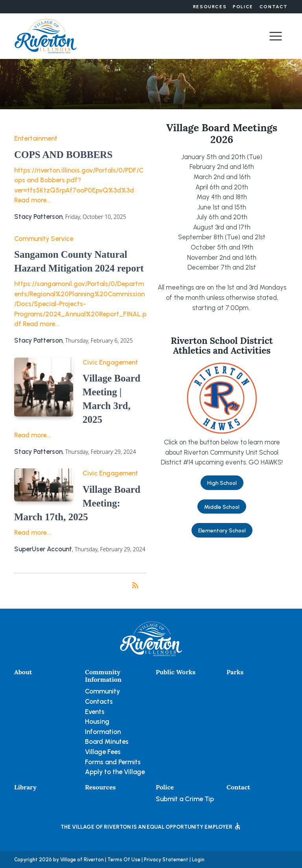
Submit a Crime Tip (185, 799)
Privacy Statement (166, 860)
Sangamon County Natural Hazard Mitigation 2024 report (79, 261)
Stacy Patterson (38, 217)
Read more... (33, 200)
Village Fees (103, 752)
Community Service (44, 239)
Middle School (222, 507)
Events (95, 712)
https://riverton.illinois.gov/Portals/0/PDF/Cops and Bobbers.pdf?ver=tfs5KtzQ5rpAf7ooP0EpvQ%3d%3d (79, 180)
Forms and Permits (113, 762)
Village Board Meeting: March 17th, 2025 (77, 503)
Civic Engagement (110, 362)
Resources (210, 7)
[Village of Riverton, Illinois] (46, 35)
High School (222, 483)
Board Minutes (107, 741)
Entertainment (36, 138)
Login (198, 860)
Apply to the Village (115, 772)
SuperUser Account (43, 549)
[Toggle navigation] (276, 36)
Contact (274, 7)
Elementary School (222, 530)
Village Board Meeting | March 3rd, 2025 (111, 399)
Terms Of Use (124, 860)
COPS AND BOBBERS (63, 155)
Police (243, 7)
